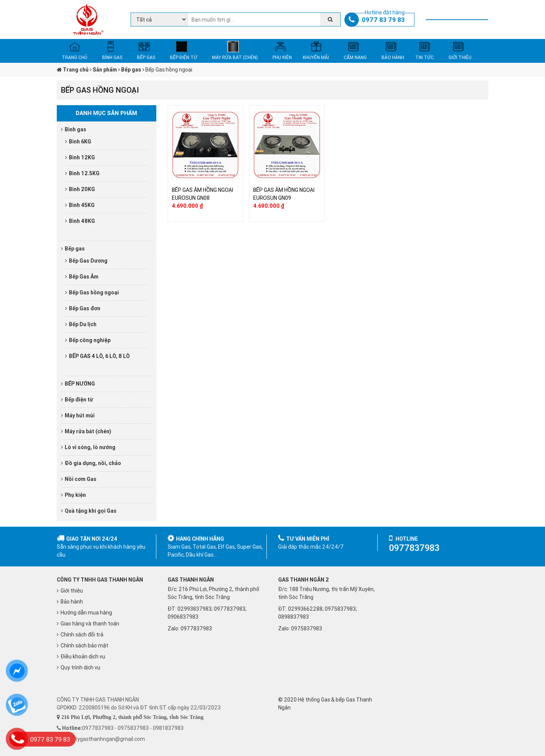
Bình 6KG (80, 142)
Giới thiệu (72, 591)
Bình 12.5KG (84, 173)
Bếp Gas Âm (84, 277)
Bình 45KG (82, 205)
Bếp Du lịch (83, 324)
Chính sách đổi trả (82, 635)
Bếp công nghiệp (90, 340)
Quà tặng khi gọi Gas (91, 511)
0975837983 (307, 628)
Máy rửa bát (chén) (88, 431)
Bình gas (76, 129)
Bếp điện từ (79, 400)
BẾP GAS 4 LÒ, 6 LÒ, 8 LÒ (99, 356)
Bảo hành (72, 602)
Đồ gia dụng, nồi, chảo (93, 463)
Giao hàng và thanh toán (90, 624)
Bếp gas (75, 249)
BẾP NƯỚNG (80, 384)
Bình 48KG (82, 221)
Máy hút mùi (80, 415)
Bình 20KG (82, 189)
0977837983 (196, 628)
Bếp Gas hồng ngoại (94, 292)
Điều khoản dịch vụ (83, 656)
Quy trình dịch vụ (80, 667)
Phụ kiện (75, 495)
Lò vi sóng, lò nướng (90, 447)
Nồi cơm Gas (81, 479)
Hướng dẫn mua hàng (86, 613)
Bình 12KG (82, 157)
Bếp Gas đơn (85, 308)
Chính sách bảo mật (84, 646)
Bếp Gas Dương (88, 261)
